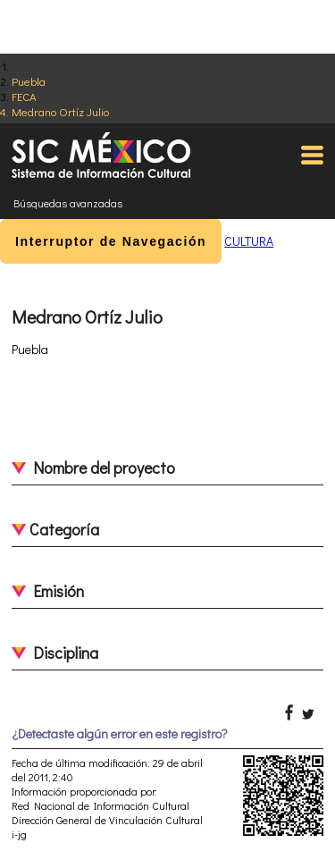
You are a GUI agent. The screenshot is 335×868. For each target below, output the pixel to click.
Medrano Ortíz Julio (60, 111)
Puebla (29, 81)
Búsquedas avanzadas (68, 203)
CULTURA (249, 241)
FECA (24, 96)
